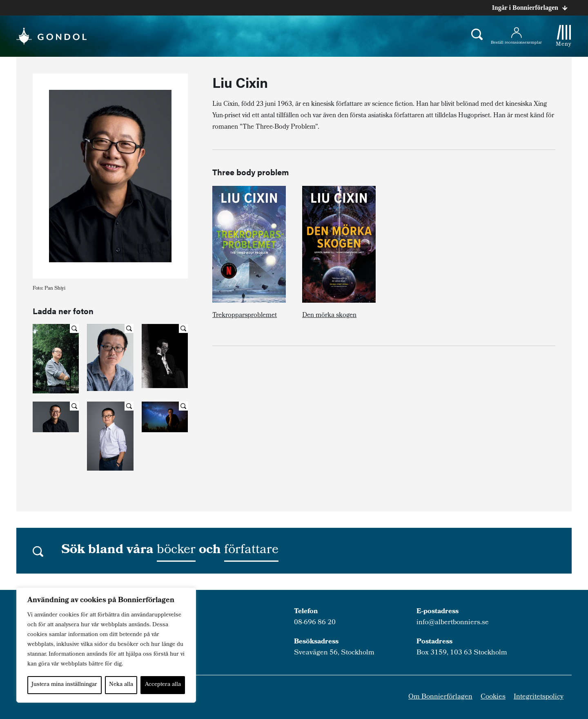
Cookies (493, 697)
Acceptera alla (163, 685)
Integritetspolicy (539, 697)
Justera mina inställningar (64, 685)
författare (251, 551)
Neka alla (121, 685)
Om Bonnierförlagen (440, 697)
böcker (176, 551)
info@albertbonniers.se (453, 623)
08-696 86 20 (315, 623)
